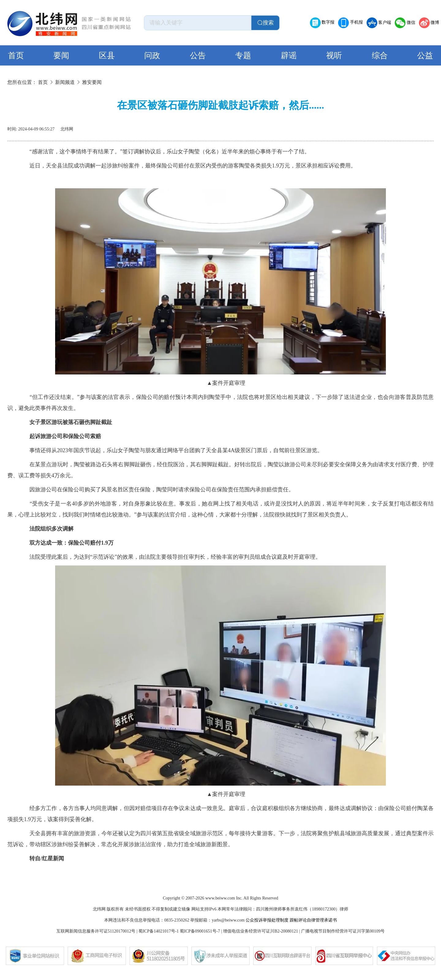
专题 (243, 56)
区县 (107, 56)
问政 (152, 56)
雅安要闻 (92, 82)
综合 (380, 56)
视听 (334, 56)
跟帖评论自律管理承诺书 (313, 920)
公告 (198, 56)
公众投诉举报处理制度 (267, 920)
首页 (16, 56)
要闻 (61, 56)
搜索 (266, 23)
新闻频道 (65, 82)
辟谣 (289, 56)
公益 (425, 56)
